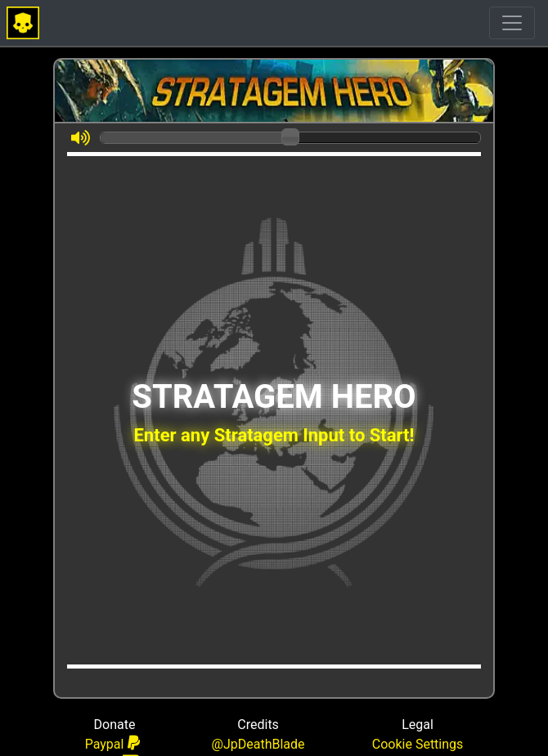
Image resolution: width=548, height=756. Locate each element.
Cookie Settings (418, 744)
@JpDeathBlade (258, 744)
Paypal (113, 743)
